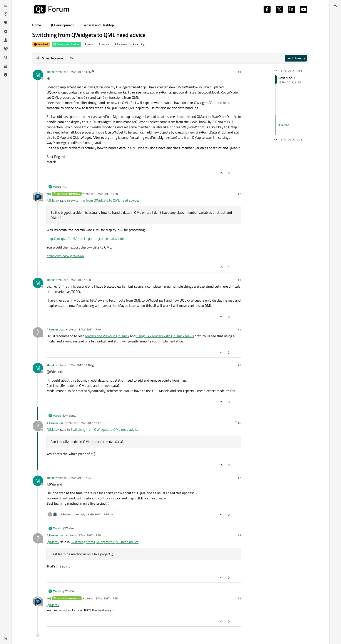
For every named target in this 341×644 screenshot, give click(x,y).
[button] (6, 639)
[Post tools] (237, 173)
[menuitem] (335, 5)
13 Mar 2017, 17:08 (79, 280)
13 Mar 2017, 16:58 (106, 194)
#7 (239, 478)
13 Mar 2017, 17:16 (79, 365)
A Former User (56, 329)
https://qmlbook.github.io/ (65, 256)
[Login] (335, 5)
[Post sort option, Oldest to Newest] (50, 58)
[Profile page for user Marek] (38, 75)
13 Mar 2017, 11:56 (79, 72)
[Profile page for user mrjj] (38, 197)
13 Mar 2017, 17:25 (89, 535)
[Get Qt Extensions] (6, 66)
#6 (239, 423)
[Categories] (6, 5)
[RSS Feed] (72, 58)
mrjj (49, 194)
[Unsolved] (6, 75)
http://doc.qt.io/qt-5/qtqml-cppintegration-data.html (85, 239)
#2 (239, 194)
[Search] (6, 57)
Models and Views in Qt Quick (107, 336)
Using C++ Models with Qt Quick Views (165, 336)
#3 (239, 280)
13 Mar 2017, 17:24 (79, 478)
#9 (239, 598)
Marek (51, 72)
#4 (239, 329)
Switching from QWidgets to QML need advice (105, 429)
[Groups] (6, 49)
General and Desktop (67, 44)
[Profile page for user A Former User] (38, 332)
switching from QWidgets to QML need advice (104, 200)
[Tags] (6, 23)
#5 (239, 365)
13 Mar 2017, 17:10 (89, 329)
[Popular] (6, 31)
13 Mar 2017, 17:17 (89, 423)
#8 (239, 535)
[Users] (6, 40)
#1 (239, 72)
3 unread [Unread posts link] (284, 125)
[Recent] (6, 14)
